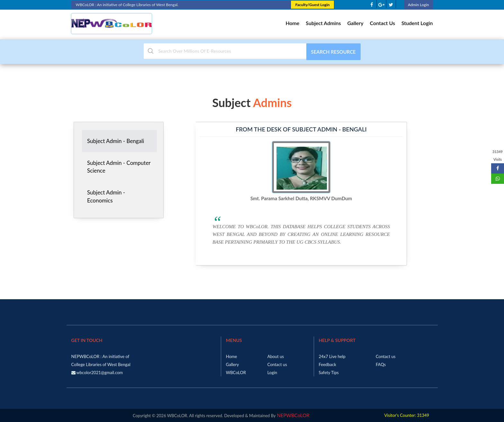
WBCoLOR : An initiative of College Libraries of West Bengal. (181, 5)
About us (276, 356)
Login (272, 373)
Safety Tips (329, 373)
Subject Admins (323, 23)
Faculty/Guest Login (313, 5)
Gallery (355, 23)
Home (292, 23)
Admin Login (419, 5)
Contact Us (382, 23)
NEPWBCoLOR (293, 415)
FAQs (381, 364)
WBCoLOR (236, 373)
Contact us (277, 364)
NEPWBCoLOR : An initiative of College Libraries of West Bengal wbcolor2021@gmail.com (101, 364)
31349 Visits (498, 155)
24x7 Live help (332, 356)
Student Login (417, 23)
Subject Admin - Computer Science (119, 167)
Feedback (328, 364)
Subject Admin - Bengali (116, 141)
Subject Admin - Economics (106, 196)
